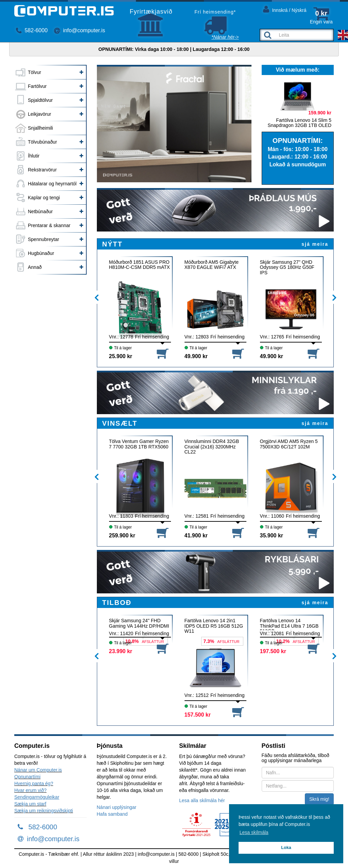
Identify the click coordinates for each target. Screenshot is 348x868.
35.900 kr (272, 535)
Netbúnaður (40, 211)
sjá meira (315, 244)
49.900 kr (196, 356)
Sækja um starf (30, 804)
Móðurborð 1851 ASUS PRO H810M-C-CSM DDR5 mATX (140, 265)
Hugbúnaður (41, 253)
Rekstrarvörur (42, 170)
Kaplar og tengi (44, 198)
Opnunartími (27, 777)
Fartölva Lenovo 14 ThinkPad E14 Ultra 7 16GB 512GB (289, 626)
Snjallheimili (40, 128)
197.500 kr (273, 651)
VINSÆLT (120, 423)
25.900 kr (121, 356)
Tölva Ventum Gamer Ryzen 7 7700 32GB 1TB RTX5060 (139, 444)
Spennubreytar (43, 239)
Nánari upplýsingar (117, 807)
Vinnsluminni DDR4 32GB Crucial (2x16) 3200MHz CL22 (212, 447)
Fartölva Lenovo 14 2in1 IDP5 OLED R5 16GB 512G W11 (214, 626)
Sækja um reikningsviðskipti (44, 811)
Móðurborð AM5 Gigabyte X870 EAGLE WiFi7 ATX (212, 265)
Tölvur (34, 72)
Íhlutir (34, 156)
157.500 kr (198, 715)
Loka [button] (286, 848)
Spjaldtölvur (40, 100)
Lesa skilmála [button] (254, 832)
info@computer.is (80, 30)
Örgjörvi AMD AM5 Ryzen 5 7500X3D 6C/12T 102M (289, 444)
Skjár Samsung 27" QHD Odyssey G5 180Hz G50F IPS (287, 267)
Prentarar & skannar (49, 225)
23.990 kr (121, 651)
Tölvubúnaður (42, 142)
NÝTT (112, 244)
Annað (35, 267)
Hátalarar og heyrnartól (52, 184)
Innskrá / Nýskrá (285, 9)
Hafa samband (112, 814)
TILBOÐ (117, 603)
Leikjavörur (39, 114)
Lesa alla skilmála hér (202, 800)
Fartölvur (37, 86)
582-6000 (32, 30)
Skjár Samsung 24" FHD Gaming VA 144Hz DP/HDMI (139, 623)
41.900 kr (196, 535)
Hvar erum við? (30, 790)
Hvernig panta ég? (34, 783)
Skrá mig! (319, 799)
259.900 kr (122, 535)
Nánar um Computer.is (38, 770)
